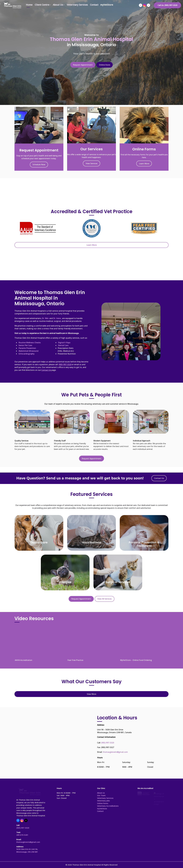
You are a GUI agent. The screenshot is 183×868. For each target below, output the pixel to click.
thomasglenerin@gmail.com (115, 752)
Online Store (105, 65)
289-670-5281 (22, 835)
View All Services (105, 599)
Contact (94, 5)
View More (91, 694)
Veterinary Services (77, 5)
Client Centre (42, 5)
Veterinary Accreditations (108, 806)
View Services (92, 163)
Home (29, 5)
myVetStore (107, 5)
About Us (58, 5)
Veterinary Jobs (103, 801)
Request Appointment (83, 65)
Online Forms (103, 803)
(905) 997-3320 (108, 743)
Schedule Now (39, 165)
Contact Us (159, 478)
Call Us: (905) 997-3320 (167, 5)
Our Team (101, 795)
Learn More (144, 164)
